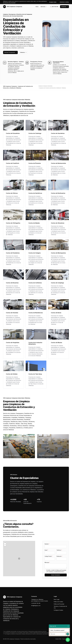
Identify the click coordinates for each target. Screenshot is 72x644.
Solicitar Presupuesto (10, 52)
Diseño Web (58, 639)
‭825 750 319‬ (54, 7)
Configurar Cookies (58, 610)
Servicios (44, 7)
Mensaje (47, 562)
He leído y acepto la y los (56, 571)
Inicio (37, 7)
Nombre (47, 544)
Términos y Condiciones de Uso (56, 572)
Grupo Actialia (66, 639)
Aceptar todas (53, 2)
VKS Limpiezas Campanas (13, 7)
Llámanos (23, 52)
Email (46, 550)
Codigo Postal (49, 556)
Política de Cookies (58, 602)
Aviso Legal (56, 599)
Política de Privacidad (61, 570)
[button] (19, 559)
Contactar (64, 7)
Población (59, 556)
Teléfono (59, 550)
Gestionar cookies (64, 2)
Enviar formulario (56, 575)
